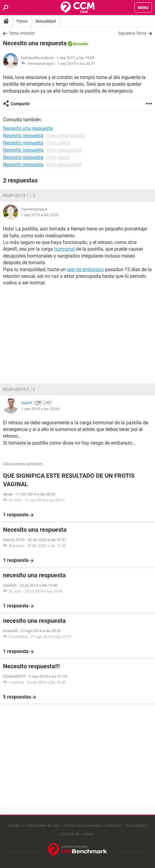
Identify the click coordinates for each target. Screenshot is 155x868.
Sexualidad (46, 21)
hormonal (65, 249)
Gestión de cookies (78, 834)
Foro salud (58, 143)
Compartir (20, 104)
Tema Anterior (22, 33)
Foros (22, 21)
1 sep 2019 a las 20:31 (76, 63)
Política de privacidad (83, 825)
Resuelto (81, 44)
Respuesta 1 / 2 (19, 195)
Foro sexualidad (64, 150)
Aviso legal (135, 825)
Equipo (14, 825)
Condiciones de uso (42, 825)
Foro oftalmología (66, 136)
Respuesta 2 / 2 (19, 389)
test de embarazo (85, 269)
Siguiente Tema (132, 33)
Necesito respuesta (23, 136)
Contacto (113, 825)
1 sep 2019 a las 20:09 (40, 409)
